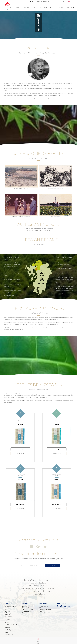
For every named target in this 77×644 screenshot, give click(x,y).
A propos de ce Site (44, 605)
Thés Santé (7, 619)
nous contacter (26, 611)
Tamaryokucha (8, 614)
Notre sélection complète (10, 605)
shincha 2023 (27, 7)
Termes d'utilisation (26, 610)
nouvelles (53, 7)
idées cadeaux (44, 7)
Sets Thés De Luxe (9, 629)
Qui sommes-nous (26, 606)
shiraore (7, 616)
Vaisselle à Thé (8, 631)
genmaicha (7, 626)
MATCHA (12, 7)
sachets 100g (8, 628)
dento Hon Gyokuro (9, 611)
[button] (19, 7)
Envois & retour (43, 611)
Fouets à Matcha (8, 634)
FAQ (40, 606)
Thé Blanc (7, 621)
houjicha (7, 624)
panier (42, 11)
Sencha (6, 608)
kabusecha (7, 610)
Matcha (6, 606)
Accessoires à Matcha (9, 633)
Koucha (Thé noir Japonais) (11, 623)
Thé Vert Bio (7, 618)
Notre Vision (25, 605)
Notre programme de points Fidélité (46, 609)
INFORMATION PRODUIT (20, 452)
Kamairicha (7, 613)
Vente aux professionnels (28, 608)
